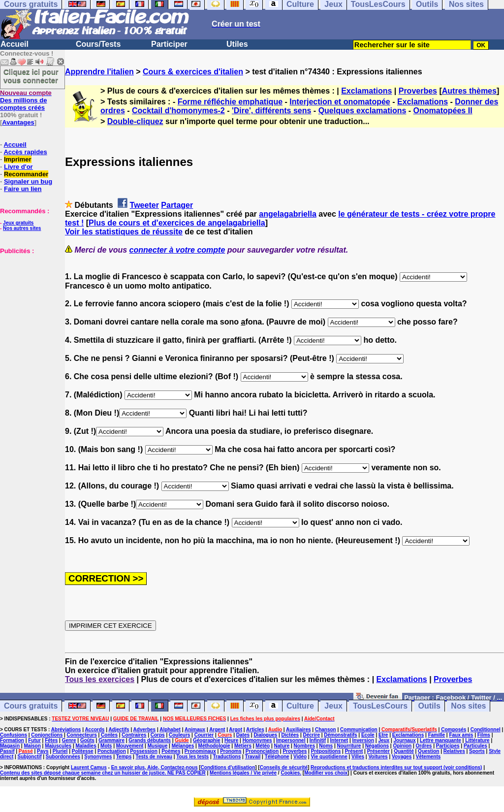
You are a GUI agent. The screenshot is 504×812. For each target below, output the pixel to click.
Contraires (134, 735)
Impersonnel (291, 740)
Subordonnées (63, 757)
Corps (158, 735)
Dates (243, 735)
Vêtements (428, 757)
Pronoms (231, 751)
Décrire (311, 735)
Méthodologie (214, 746)
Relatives (454, 751)
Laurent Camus (89, 767)
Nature (282, 746)
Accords (94, 730)
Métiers (243, 746)
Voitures (378, 757)
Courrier (204, 735)
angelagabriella (288, 214)
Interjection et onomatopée (340, 102)
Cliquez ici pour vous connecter (31, 76)
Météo (263, 746)
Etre (383, 735)
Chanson (326, 730)
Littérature (477, 740)
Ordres (424, 746)
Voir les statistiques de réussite (124, 232)
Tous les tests (192, 757)
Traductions (227, 757)
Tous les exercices (100, 679)
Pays (43, 751)
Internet (339, 740)
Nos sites (468, 706)
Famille (437, 735)
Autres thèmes (469, 91)
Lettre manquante (441, 740)
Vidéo (300, 757)
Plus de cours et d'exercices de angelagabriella (177, 223)
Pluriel (60, 751)
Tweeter (144, 205)
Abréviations (66, 730)
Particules (475, 746)
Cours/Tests (98, 44)
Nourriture (349, 746)
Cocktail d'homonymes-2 (178, 111)
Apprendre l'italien (99, 72)
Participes (448, 746)
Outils (429, 706)
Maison (32, 746)
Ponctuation (112, 751)
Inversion (363, 740)
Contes (109, 735)
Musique (158, 746)
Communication (359, 730)
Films (484, 735)
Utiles (237, 44)
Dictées (290, 735)
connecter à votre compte (177, 250)
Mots (106, 746)
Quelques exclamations (362, 111)
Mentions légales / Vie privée (243, 773)
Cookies (290, 773)
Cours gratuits (31, 706)
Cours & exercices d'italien (193, 72)
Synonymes (98, 757)
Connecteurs (82, 735)
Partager (177, 205)
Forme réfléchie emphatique (230, 102)
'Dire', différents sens (271, 111)
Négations (377, 746)
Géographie (207, 740)
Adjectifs (119, 730)
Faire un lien (23, 189)
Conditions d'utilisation (228, 767)
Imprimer (18, 159)
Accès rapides (25, 152)
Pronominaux (200, 751)
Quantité (404, 751)
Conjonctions (47, 735)
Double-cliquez (135, 121)
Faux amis (461, 735)
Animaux (195, 730)
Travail (253, 757)
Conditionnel (486, 730)
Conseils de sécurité (284, 767)
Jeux (333, 706)
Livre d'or (18, 167)
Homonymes (257, 740)
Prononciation (262, 751)
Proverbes (418, 91)
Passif (7, 751)
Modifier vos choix (326, 773)
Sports (477, 751)
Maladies (86, 746)
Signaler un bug (28, 181)
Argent (217, 730)
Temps (124, 757)
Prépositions (326, 751)
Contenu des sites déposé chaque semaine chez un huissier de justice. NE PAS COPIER (103, 773)
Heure (231, 740)
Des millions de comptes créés (26, 100)
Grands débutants (150, 740)
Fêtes (51, 740)
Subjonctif (30, 757)
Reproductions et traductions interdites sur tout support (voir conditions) (396, 767)
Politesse (83, 751)
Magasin (10, 746)
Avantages (18, 122)
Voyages (402, 757)
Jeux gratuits (18, 223)
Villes (358, 757)
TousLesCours (380, 706)
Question (428, 751)
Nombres (304, 746)
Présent (354, 751)
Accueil (15, 44)
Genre (69, 740)
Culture (300, 706)
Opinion (402, 746)
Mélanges (183, 746)
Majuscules (58, 746)
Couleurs (179, 735)
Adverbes (145, 730)
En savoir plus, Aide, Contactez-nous (155, 767)
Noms (326, 746)
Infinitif (318, 740)
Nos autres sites (22, 228)
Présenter (378, 751)
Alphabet (170, 730)
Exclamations (366, 91)
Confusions (14, 735)
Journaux (405, 740)
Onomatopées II (443, 111)
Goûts (87, 740)
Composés (454, 730)
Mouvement (130, 746)
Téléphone (277, 757)
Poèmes (171, 751)
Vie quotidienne (329, 757)
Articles (255, 730)
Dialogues (265, 735)
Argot (236, 730)
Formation (12, 740)
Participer (169, 44)
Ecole (368, 735)
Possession (144, 751)
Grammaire (111, 740)
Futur (34, 740)
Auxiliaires (299, 730)
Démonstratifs (340, 735)
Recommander (26, 174)
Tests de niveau (154, 757)
